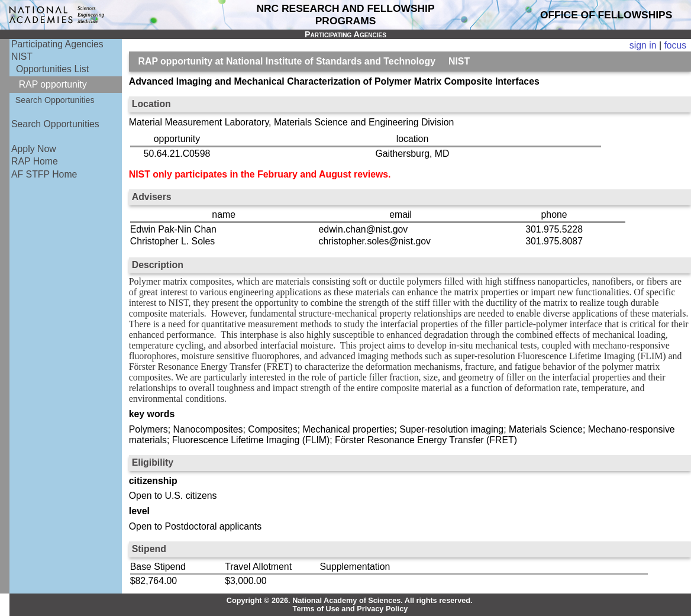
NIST (22, 57)
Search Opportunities (55, 100)
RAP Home (35, 161)
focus (675, 45)
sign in (643, 45)
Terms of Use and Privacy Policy (351, 609)
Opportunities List (52, 69)
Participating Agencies (57, 44)
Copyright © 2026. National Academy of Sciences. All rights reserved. (350, 601)
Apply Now (34, 149)
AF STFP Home (44, 174)
